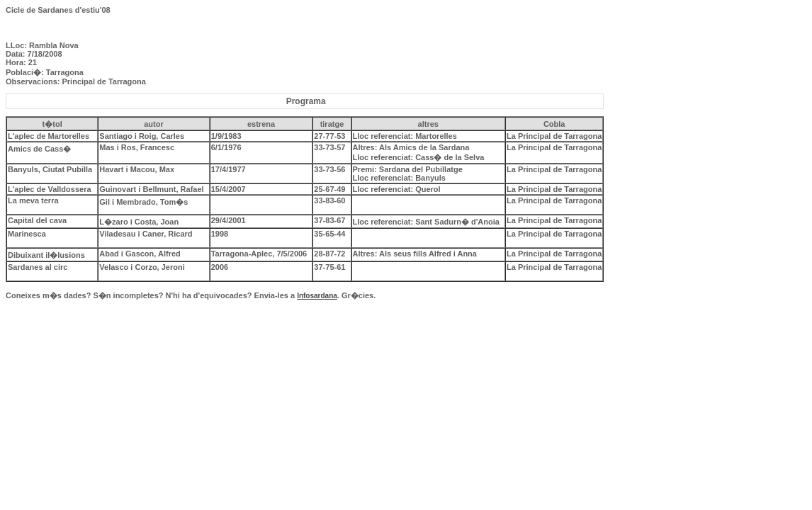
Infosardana (317, 296)
